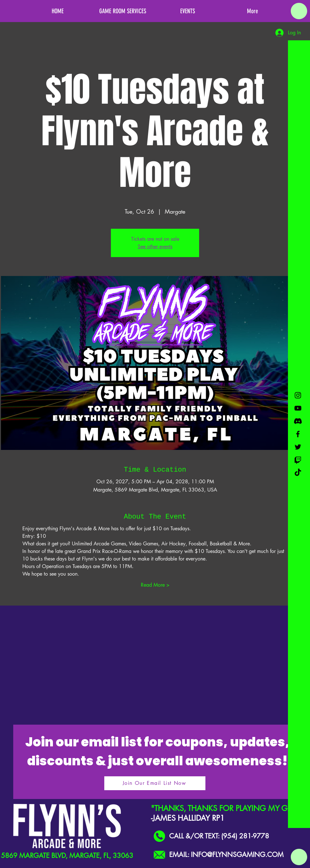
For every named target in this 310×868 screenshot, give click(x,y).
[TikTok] (298, 473)
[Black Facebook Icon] (298, 434)
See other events (155, 247)
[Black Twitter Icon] (298, 447)
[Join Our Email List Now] (155, 783)
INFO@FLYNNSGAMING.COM (237, 855)
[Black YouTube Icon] (298, 408)
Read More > (155, 585)
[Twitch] (298, 460)
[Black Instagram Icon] (298, 395)
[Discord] (298, 421)
